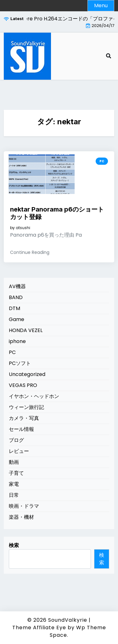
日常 (14, 495)
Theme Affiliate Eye (39, 628)
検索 (14, 545)
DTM (14, 308)
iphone (17, 341)
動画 (14, 462)
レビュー (19, 451)
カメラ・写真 (24, 418)
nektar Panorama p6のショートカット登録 (57, 213)
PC (102, 161)
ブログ (16, 440)
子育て (16, 473)
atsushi (23, 228)
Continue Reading (30, 252)
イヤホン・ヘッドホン (34, 396)
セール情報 (21, 429)
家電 (14, 484)
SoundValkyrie (68, 620)
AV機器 (17, 286)
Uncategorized (27, 374)
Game (17, 319)
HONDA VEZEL (26, 330)
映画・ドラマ (24, 506)
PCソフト (20, 363)
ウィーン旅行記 (26, 407)
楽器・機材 (21, 517)
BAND (16, 297)
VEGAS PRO (23, 385)
